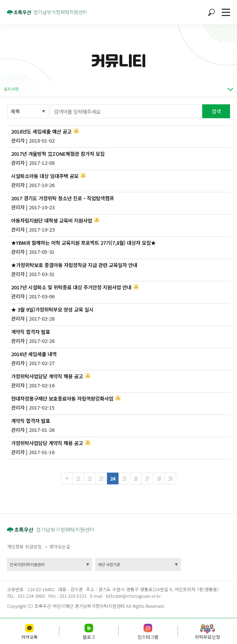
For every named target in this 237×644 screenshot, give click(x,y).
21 (78, 478)
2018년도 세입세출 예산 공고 (41, 131)
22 (89, 478)
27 (147, 478)
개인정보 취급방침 (24, 546)
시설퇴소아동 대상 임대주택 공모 (45, 176)
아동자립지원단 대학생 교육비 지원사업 (52, 220)
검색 (216, 111)
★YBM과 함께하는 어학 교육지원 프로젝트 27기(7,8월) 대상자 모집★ (83, 243)
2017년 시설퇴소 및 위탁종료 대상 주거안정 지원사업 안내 (71, 287)
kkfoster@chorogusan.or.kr (133, 596)
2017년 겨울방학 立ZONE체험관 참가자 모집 (58, 154)
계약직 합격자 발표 (31, 332)
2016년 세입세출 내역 (34, 354)
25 (124, 478)
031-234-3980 (31, 596)
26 (136, 478)
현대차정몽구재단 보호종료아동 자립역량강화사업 (62, 398)
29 (170, 478)
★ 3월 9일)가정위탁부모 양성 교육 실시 (52, 309)
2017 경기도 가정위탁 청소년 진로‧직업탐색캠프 (63, 198)
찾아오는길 (60, 546)
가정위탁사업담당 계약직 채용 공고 (47, 376)
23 (101, 478)
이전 (67, 478)
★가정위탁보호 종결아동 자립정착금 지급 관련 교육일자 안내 (74, 265)
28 (159, 478)
